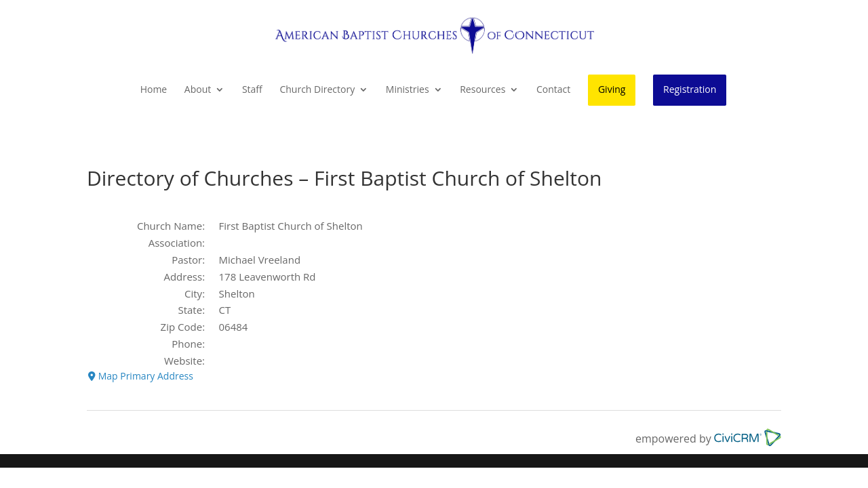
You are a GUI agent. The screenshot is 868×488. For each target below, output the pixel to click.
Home (154, 90)
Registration (690, 89)
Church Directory (317, 90)
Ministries (408, 90)
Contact (553, 90)
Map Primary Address (141, 376)
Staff (252, 90)
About (198, 90)
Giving (612, 89)
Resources (482, 90)
